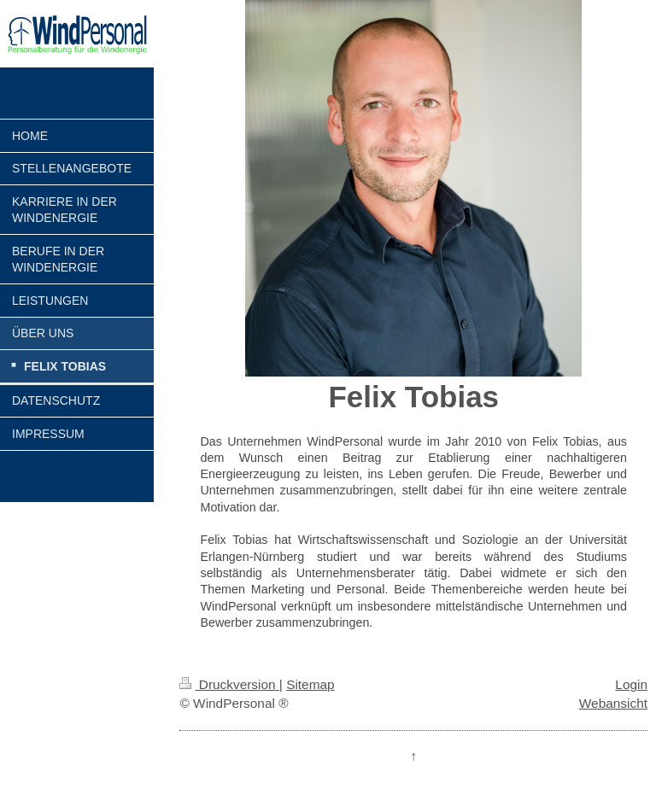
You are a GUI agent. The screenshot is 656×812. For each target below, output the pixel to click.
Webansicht (613, 703)
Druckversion (229, 684)
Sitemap (310, 684)
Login (631, 684)
